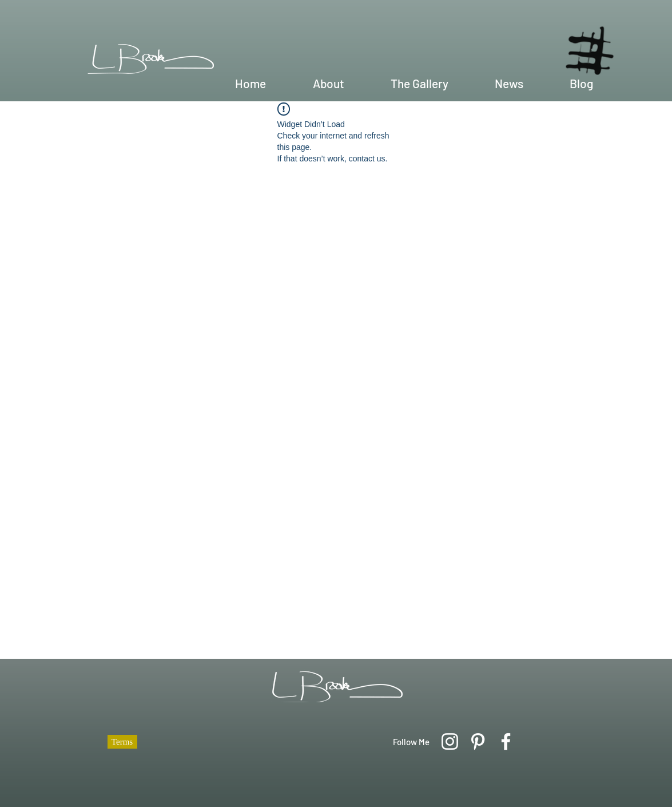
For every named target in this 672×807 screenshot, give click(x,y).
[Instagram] (450, 741)
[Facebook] (506, 741)
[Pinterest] (478, 741)
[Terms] (122, 742)
